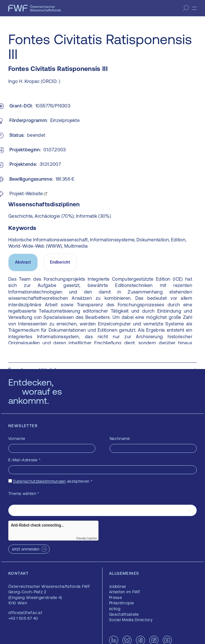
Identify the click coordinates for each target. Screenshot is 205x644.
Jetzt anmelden (26, 549)
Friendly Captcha (87, 538)
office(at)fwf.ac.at (25, 613)
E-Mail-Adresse (24, 460)
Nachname (120, 439)
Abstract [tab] (23, 262)
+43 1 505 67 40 (23, 618)
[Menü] (194, 8)
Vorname (17, 439)
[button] (102, 370)
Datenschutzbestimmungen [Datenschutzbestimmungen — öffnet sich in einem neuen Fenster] (39, 481)
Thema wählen (24, 494)
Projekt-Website (26, 193)
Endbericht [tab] (60, 262)
